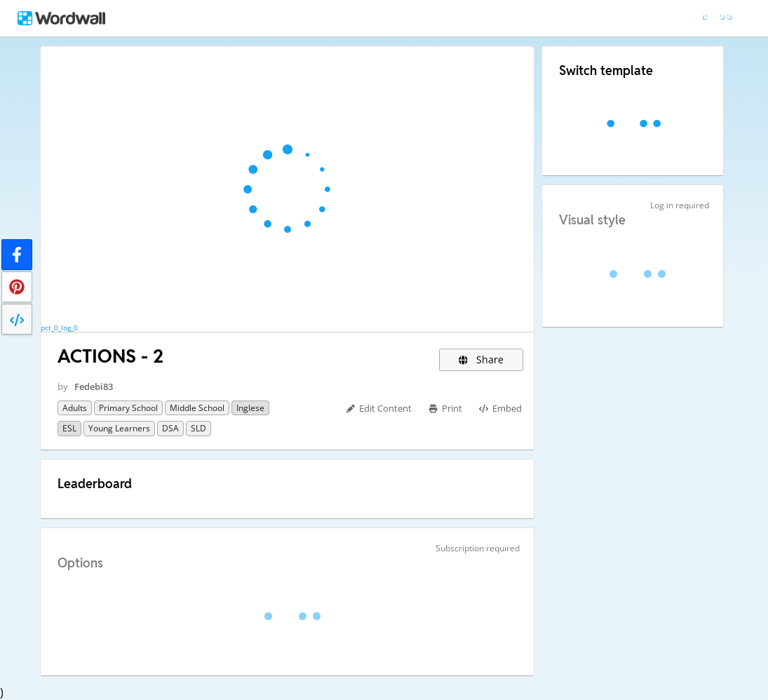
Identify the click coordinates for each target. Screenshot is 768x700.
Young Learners (119, 428)
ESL (69, 428)
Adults (75, 408)
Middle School (197, 408)
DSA (170, 428)
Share (481, 359)
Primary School (128, 408)
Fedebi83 (94, 386)
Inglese (250, 408)
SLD (198, 428)
